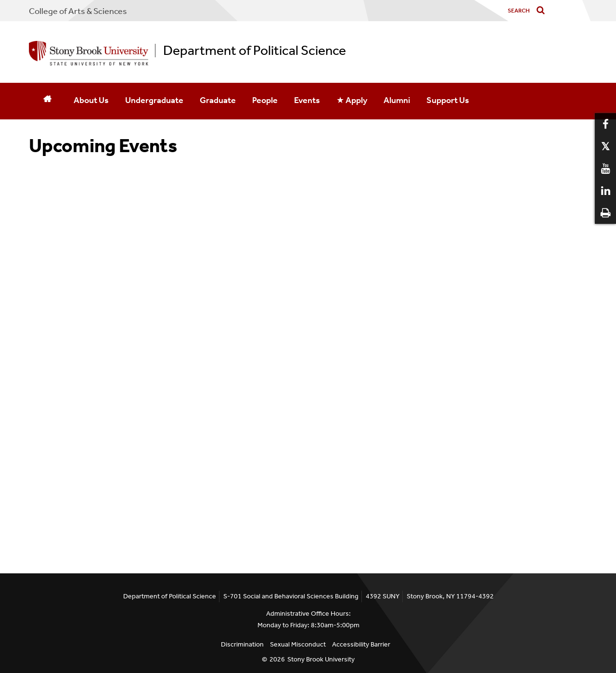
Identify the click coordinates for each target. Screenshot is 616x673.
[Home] (47, 101)
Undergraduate (154, 100)
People (265, 100)
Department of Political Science (255, 51)
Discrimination (242, 644)
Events (307, 100)
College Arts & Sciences (78, 11)
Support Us (448, 100)
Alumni (397, 100)
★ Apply (352, 100)
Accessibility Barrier (361, 644)
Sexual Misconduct (298, 644)
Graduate (218, 100)
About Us (91, 100)
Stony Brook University (321, 659)
